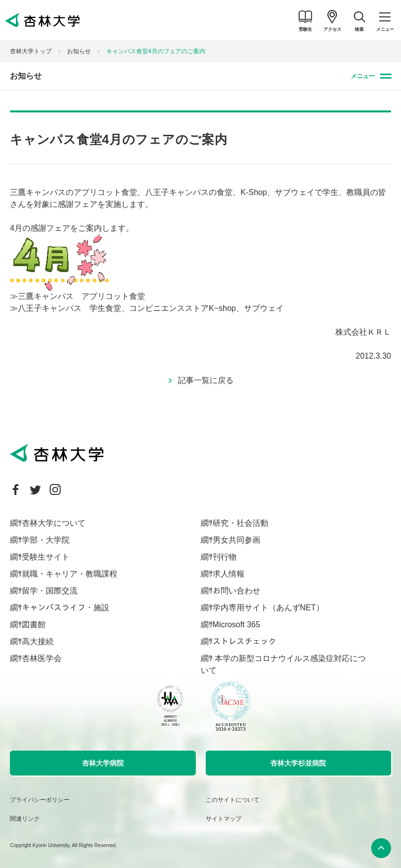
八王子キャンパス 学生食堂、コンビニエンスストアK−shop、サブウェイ (151, 308)
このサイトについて (233, 800)
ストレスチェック (244, 641)
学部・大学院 (46, 540)
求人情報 (229, 574)
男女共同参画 (237, 540)
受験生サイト (46, 557)
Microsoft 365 (237, 625)
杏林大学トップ (31, 51)
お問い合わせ (237, 591)
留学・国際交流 (50, 591)
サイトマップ (224, 819)
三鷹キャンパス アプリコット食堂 (81, 296)
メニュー (363, 76)
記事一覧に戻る (206, 380)
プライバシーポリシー (40, 800)
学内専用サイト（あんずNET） (268, 608)
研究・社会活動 (241, 523)
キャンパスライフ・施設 (66, 608)
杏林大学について (54, 523)
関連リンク (25, 819)
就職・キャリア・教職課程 (70, 574)
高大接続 (38, 641)
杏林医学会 (42, 658)
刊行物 (225, 557)
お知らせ (79, 51)
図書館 (34, 625)
